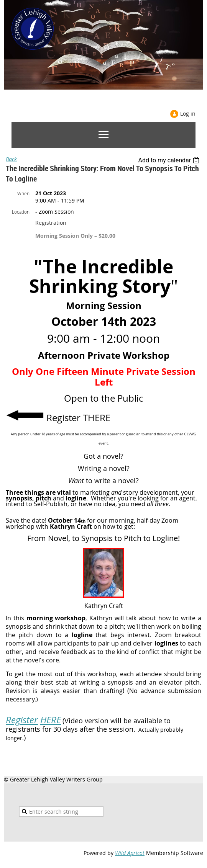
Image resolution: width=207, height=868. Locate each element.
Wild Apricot (130, 853)
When (23, 193)
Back (11, 159)
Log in (188, 114)
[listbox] (170, 160)
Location (21, 212)
